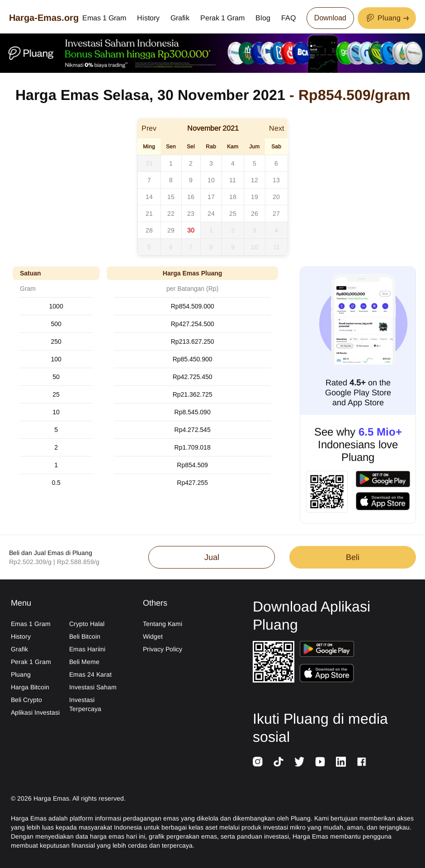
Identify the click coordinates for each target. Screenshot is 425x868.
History (148, 18)
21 (149, 213)
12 (255, 180)
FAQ (288, 18)
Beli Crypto (26, 700)
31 (149, 163)
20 (276, 197)
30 (191, 230)
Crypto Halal (87, 624)
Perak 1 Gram (222, 18)
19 (255, 197)
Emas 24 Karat (90, 674)
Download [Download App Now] (330, 18)
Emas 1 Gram (104, 18)
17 (211, 197)
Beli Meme (84, 662)
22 (171, 213)
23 (191, 213)
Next (276, 128)
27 (276, 213)
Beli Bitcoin (85, 636)
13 (276, 180)
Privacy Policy (163, 649)
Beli (353, 557)
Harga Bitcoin (30, 687)
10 (211, 180)
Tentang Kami (163, 624)
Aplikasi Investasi (35, 712)
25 (233, 213)
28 (149, 230)
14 (149, 197)
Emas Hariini (87, 649)
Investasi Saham (93, 687)
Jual (212, 557)
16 (191, 197)
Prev (149, 128)
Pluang (21, 674)
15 (171, 197)
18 (233, 197)
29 (171, 230)
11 (233, 180)
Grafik (180, 18)
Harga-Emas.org (44, 18)
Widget (153, 636)
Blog (263, 18)
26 (255, 213)
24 (211, 213)
